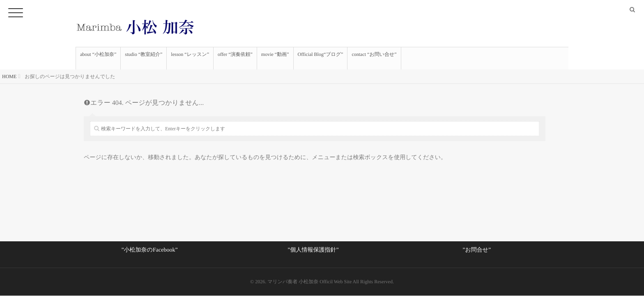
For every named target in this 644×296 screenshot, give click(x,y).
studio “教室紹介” (144, 58)
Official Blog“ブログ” (321, 58)
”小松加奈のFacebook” (149, 250)
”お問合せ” (477, 250)
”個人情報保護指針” (313, 250)
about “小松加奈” (98, 58)
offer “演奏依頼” (235, 58)
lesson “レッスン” (190, 58)
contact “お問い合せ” (374, 58)
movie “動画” (275, 58)
